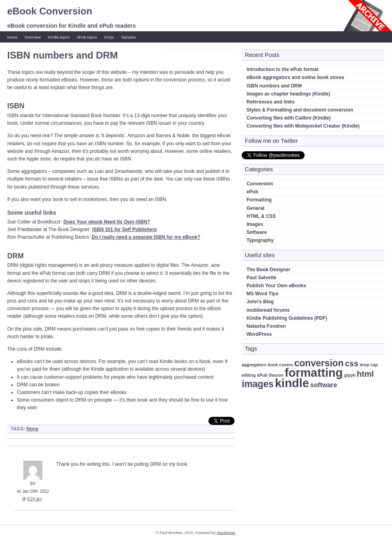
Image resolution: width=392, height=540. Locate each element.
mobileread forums (268, 310)
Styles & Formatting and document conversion (300, 110)
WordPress (259, 334)
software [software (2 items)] (324, 385)
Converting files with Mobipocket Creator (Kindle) (303, 126)
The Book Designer (268, 270)
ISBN (16, 106)
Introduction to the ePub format (282, 69)
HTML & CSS (261, 216)
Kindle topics (59, 37)
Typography (260, 240)
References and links (271, 102)
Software (257, 232)
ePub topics (87, 37)
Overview (33, 37)
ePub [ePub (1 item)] (262, 375)
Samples (128, 37)
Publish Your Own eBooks (276, 286)
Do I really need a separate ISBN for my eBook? (146, 237)
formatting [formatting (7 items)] (314, 373)
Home (12, 37)
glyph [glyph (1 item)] (350, 375)
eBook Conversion (50, 11)
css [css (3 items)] (352, 363)
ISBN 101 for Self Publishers (124, 229)
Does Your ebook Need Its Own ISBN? (107, 222)
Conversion (260, 184)
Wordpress (226, 533)
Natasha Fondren (266, 326)
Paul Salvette (262, 278)
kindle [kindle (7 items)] (292, 383)
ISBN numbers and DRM (274, 86)
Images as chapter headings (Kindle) (288, 94)
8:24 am (34, 499)
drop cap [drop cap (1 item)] (369, 365)
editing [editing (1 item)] (249, 375)
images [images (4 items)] (258, 384)
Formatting (259, 200)
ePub (252, 192)
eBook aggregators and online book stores (295, 77)
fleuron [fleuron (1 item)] (276, 375)
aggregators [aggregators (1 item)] (254, 365)
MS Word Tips (263, 294)
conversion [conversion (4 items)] (319, 363)
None (32, 429)
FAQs (109, 37)
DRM (15, 256)
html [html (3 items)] (365, 374)
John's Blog (260, 302)
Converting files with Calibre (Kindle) (289, 118)
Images (255, 224)
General (256, 208)
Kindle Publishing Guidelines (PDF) (287, 318)
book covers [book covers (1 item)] (280, 365)
